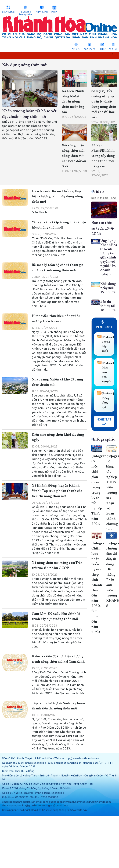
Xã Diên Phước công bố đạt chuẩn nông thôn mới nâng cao (73, 102)
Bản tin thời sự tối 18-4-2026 (108, 306)
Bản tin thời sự (100, 198)
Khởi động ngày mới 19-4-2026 (108, 288)
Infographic (104, 439)
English (113, 49)
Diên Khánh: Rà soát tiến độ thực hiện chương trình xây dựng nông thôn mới (57, 197)
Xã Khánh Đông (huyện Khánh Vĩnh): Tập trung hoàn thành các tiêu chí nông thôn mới (57, 491)
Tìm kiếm (76, 49)
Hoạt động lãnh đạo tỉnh (25, 13)
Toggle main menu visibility (115, 55)
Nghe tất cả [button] (104, 422)
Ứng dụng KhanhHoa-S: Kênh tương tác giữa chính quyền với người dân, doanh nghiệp (109, 258)
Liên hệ (102, 49)
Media (54, 12)
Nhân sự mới (42, 12)
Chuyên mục (8, 12)
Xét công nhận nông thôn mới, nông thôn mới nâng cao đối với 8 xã (74, 156)
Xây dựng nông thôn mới (25, 65)
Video (98, 192)
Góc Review (89, 49)
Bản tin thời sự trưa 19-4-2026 (103, 229)
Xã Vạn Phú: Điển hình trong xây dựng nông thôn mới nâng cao (103, 156)
